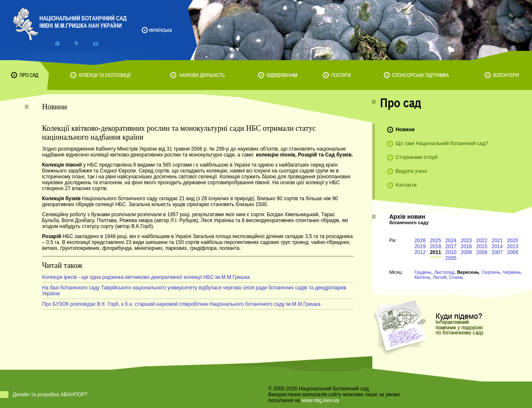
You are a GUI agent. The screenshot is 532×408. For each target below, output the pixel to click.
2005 (451, 258)
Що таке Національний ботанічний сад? (442, 143)
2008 (482, 252)
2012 (420, 252)
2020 (512, 241)
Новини (405, 130)
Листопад (444, 272)
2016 (466, 246)
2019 (420, 246)
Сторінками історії (417, 157)
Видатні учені (411, 171)
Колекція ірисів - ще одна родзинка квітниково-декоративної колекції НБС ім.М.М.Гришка (146, 277)
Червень (512, 272)
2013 (512, 246)
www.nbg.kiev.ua (320, 400)
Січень (456, 277)
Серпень (491, 272)
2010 (451, 252)
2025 (436, 241)
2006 (512, 252)
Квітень (422, 277)
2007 (497, 252)
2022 (482, 241)
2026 (420, 241)
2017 (451, 246)
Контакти (406, 185)
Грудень (423, 272)
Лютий (440, 277)
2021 (497, 241)
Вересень (468, 272)
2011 (436, 252)
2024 (451, 241)
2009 (466, 252)
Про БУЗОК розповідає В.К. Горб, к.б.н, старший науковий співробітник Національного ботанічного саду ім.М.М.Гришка (181, 304)
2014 (497, 246)
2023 (466, 241)
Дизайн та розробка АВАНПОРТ (50, 395)
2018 (436, 246)
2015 (482, 246)
